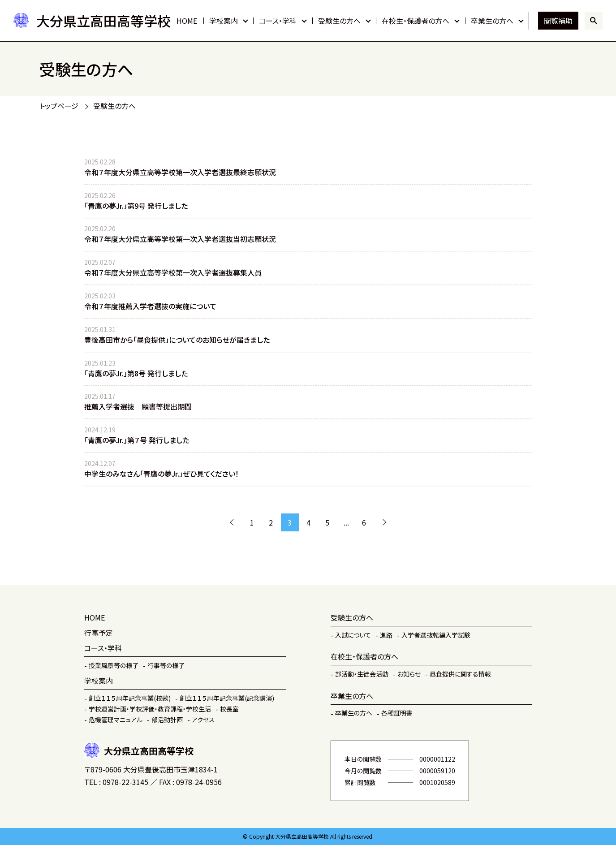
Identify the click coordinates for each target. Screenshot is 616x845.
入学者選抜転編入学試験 (436, 635)
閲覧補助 (558, 21)
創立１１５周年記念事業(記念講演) (227, 698)
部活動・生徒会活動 (362, 674)
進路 (386, 635)
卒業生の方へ (492, 21)
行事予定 (99, 633)
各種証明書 (397, 713)
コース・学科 (278, 21)
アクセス (203, 720)
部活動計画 (167, 720)
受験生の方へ (339, 21)
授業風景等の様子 (114, 665)
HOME (187, 21)
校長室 (229, 709)
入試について (353, 635)
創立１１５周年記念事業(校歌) (130, 698)
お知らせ (409, 674)
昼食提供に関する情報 (460, 674)
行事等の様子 (166, 665)
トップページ (59, 106)
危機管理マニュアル (116, 720)
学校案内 (224, 21)
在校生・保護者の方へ (416, 21)
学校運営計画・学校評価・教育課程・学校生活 (150, 709)
